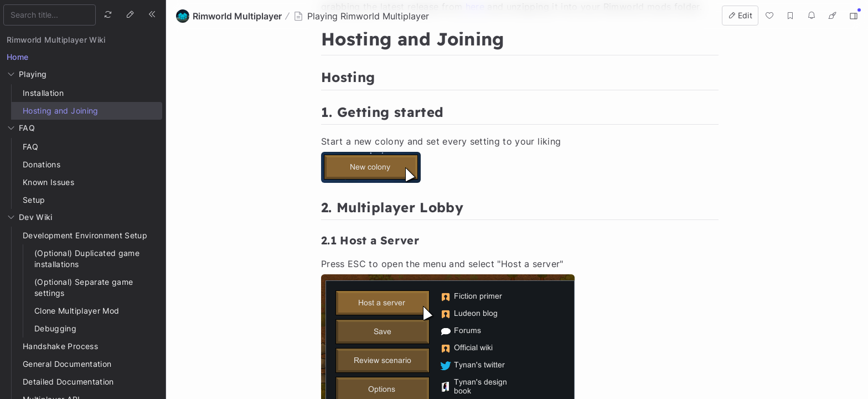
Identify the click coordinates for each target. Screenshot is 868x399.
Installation (43, 93)
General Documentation (67, 364)
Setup (34, 200)
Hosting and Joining (61, 111)
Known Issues (48, 182)
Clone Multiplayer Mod (77, 311)
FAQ (30, 147)
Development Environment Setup (85, 235)
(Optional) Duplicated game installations (87, 259)
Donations (42, 164)
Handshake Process (60, 346)
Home (17, 57)
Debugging (55, 328)
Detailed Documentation (68, 382)
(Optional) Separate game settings (84, 287)
